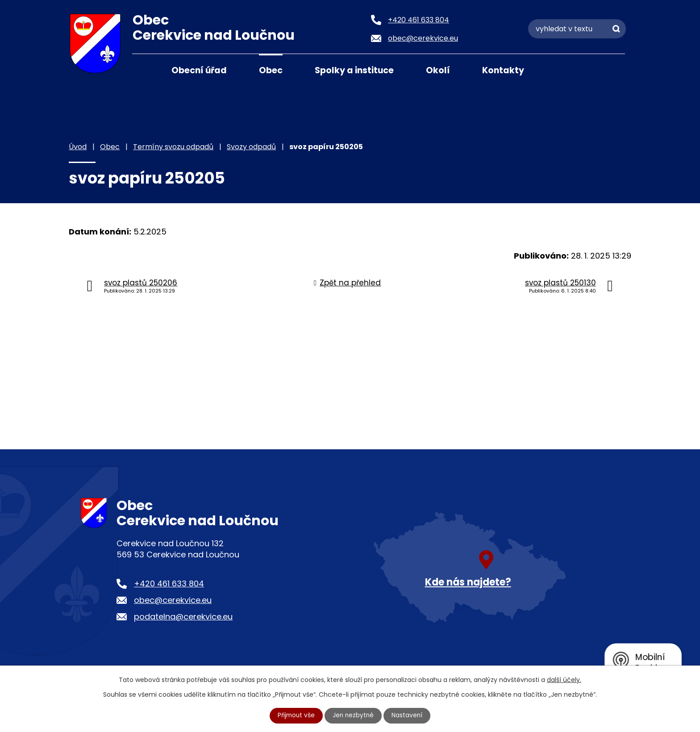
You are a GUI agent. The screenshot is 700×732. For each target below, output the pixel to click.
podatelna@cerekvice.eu (183, 617)
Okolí (438, 70)
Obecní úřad (199, 70)
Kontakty (503, 70)
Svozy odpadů (251, 147)
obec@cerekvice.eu (173, 600)
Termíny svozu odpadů (173, 147)
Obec (271, 70)
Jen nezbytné (354, 715)
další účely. (564, 680)
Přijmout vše (296, 715)
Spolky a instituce (354, 70)
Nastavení (408, 715)
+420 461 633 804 (169, 584)
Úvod (143, 70)
